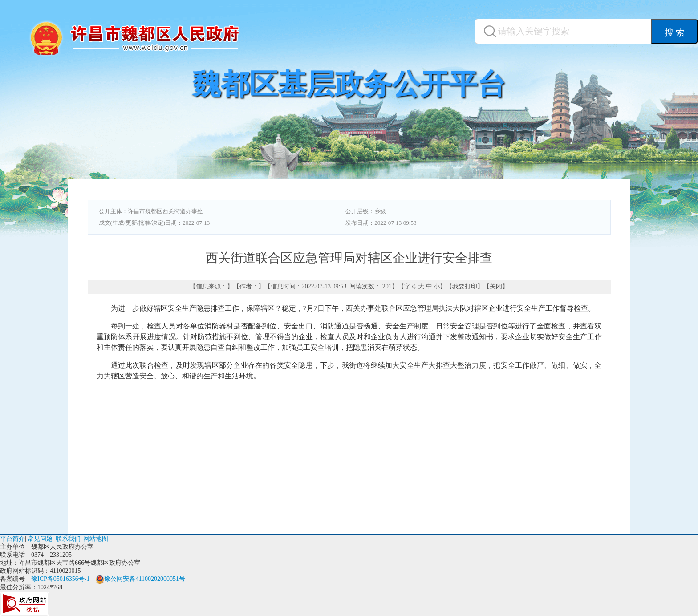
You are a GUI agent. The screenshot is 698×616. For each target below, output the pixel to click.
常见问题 (40, 539)
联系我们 (68, 539)
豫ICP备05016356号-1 (60, 579)
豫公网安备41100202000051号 (140, 579)
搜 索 (675, 32)
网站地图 (96, 539)
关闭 (496, 286)
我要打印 (465, 286)
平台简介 (12, 539)
